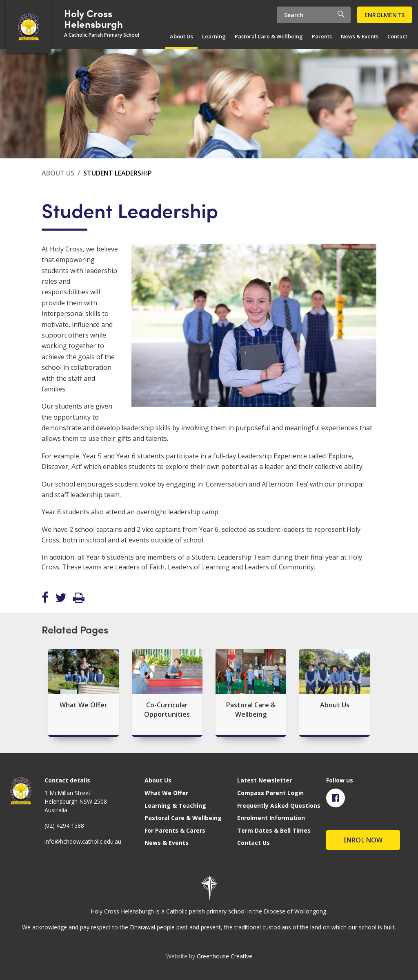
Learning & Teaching (175, 806)
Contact (397, 36)
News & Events (360, 36)
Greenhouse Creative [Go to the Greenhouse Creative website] (225, 956)
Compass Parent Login (270, 793)
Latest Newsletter (265, 780)
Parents (322, 36)
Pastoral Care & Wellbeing (269, 36)
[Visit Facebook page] (336, 798)
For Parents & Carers (175, 830)
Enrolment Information (271, 818)
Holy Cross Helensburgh (93, 19)
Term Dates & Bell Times (274, 830)
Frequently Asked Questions (279, 806)
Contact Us (253, 843)
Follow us (340, 780)
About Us (181, 36)
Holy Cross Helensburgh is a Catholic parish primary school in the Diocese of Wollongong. (209, 911)
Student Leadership (118, 173)
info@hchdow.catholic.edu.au (83, 841)
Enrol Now (363, 840)
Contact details (67, 780)
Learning (214, 36)
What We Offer (166, 793)
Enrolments (385, 15)
